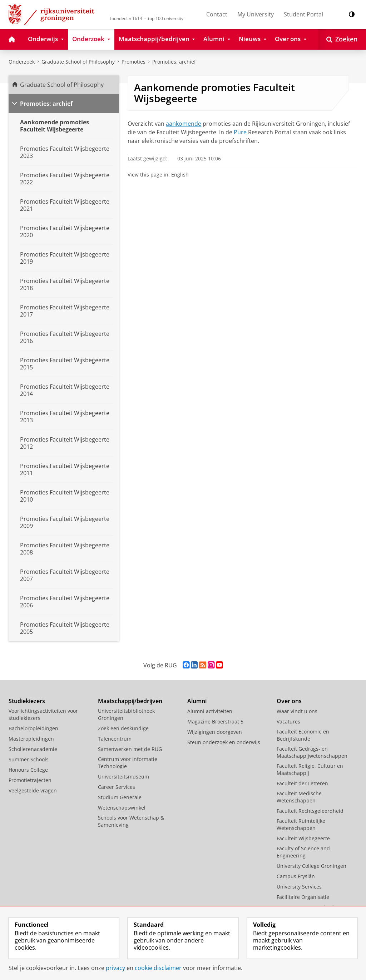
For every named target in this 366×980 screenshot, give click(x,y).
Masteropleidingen (31, 739)
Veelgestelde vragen (33, 790)
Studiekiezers (27, 701)
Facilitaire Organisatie (303, 897)
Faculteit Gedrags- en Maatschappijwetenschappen (312, 752)
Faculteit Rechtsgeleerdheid (310, 811)
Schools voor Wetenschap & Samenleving (131, 821)
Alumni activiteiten (210, 711)
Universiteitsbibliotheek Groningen (126, 714)
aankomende (184, 124)
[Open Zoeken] (342, 39)
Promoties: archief (174, 62)
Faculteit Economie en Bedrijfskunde (303, 735)
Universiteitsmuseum (123, 777)
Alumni (197, 701)
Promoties (133, 62)
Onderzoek (22, 62)
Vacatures (288, 722)
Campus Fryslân (296, 876)
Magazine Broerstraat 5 (215, 722)
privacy (115, 968)
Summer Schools (29, 759)
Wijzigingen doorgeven (215, 732)
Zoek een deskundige (123, 728)
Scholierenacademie (33, 749)
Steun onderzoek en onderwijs (224, 742)
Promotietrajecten (30, 780)
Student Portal (303, 14)
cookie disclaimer (158, 968)
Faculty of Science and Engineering (303, 852)
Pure (240, 132)
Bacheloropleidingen (33, 728)
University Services (299, 887)
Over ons (289, 701)
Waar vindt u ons (297, 711)
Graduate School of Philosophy (62, 85)
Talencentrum (115, 739)
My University (256, 14)
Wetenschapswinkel (122, 808)
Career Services (117, 787)
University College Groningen (311, 866)
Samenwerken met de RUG (130, 749)
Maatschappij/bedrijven (130, 701)
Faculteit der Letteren (302, 783)
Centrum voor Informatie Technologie (128, 763)
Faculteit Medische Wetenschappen (299, 797)
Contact (217, 14)
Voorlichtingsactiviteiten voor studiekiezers (43, 714)
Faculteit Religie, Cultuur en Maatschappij (310, 769)
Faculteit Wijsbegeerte (303, 838)
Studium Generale (120, 797)
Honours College (28, 770)
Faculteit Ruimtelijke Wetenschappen (301, 824)
